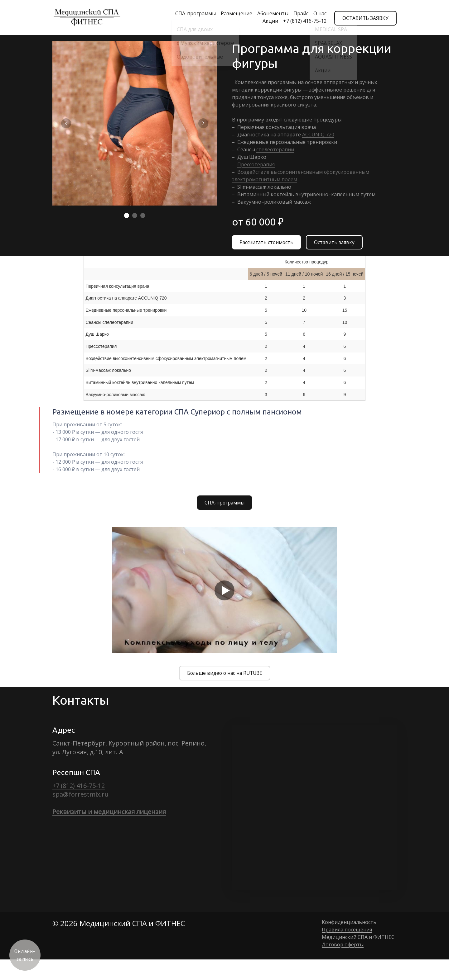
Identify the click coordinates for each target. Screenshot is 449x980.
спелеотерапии (275, 149)
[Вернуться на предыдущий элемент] (66, 123)
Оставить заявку (336, 243)
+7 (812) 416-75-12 (301, 21)
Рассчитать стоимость (267, 243)
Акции (267, 21)
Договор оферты (343, 946)
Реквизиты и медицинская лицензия (109, 814)
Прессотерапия (256, 164)
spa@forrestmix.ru (80, 796)
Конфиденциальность (349, 924)
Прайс (297, 14)
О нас (316, 14)
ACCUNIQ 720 (318, 135)
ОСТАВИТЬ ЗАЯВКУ (365, 17)
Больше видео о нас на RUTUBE (225, 675)
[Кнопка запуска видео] (224, 592)
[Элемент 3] (143, 215)
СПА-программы (192, 14)
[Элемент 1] (127, 215)
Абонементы (269, 14)
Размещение (233, 14)
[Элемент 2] (135, 215)
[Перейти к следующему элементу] (203, 123)
